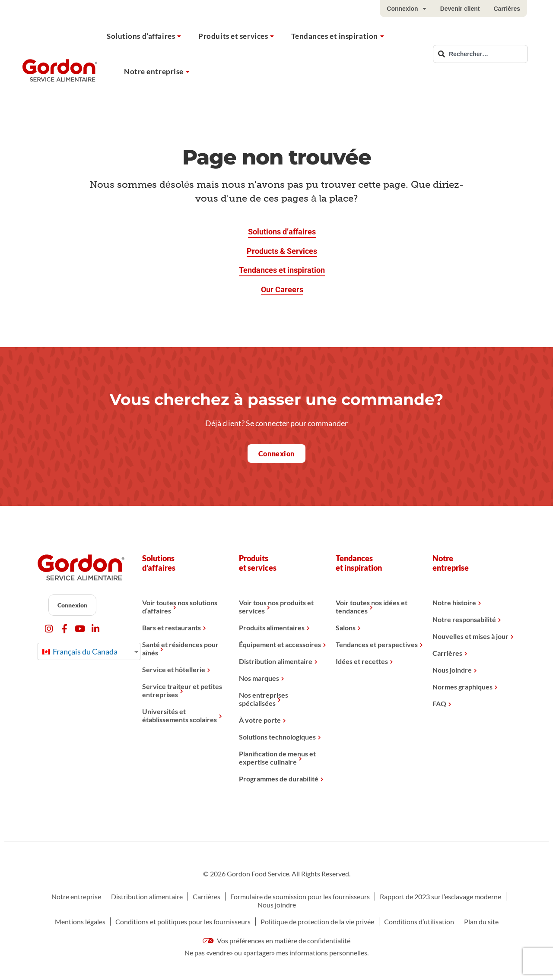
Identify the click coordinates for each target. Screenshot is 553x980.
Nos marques (259, 678)
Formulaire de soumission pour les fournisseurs (300, 896)
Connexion (406, 9)
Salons (346, 628)
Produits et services (233, 36)
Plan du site (481, 922)
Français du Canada (80, 651)
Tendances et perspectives (377, 644)
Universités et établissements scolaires (180, 715)
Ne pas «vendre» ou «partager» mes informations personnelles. (276, 953)
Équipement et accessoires (280, 644)
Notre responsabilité (464, 619)
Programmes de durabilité (279, 779)
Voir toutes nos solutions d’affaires (180, 607)
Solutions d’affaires (141, 36)
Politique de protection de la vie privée (317, 922)
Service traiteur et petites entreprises (182, 690)
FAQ (439, 703)
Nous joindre (452, 670)
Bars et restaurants (172, 628)
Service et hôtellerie (174, 669)
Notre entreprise (154, 71)
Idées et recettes (362, 661)
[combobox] (480, 54)
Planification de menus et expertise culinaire (277, 758)
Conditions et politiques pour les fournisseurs (183, 922)
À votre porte (260, 720)
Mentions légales (80, 922)
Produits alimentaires (272, 628)
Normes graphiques (462, 687)
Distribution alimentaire (276, 661)
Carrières (507, 9)
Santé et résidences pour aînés (180, 648)
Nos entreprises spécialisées (264, 699)
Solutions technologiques (277, 737)
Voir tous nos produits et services (276, 607)
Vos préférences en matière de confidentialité (276, 940)
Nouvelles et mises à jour (470, 636)
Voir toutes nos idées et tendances (372, 607)
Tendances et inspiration (334, 36)
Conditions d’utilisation (419, 922)
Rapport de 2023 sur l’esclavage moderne (440, 896)
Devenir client (460, 9)
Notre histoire (454, 602)
